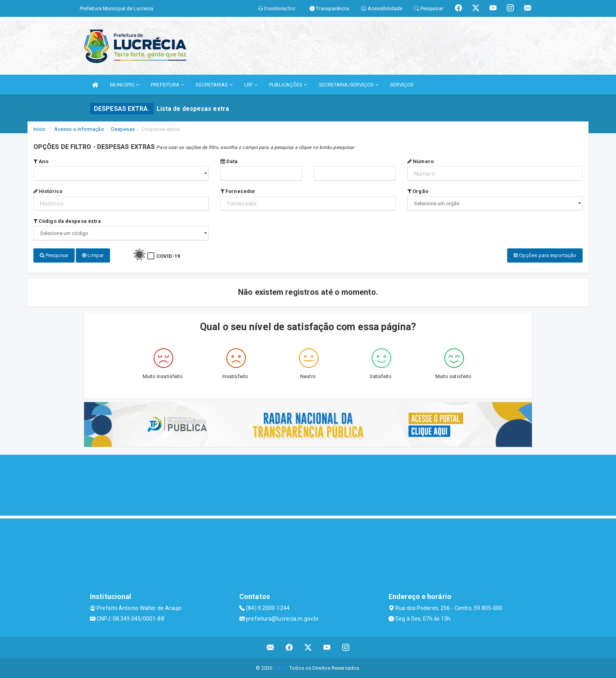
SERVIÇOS (402, 85)
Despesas (123, 129)
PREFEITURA (167, 85)
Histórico (48, 191)
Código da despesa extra (67, 221)
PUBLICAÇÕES (288, 85)
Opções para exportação (545, 255)
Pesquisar (54, 255)
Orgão (418, 191)
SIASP (280, 668)
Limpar (93, 255)
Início (40, 129)
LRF (251, 85)
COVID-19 (168, 256)
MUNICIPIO (125, 85)
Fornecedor (238, 191)
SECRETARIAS (214, 85)
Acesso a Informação (79, 129)
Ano (41, 161)
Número (421, 161)
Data (229, 161)
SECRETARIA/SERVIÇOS (349, 85)
